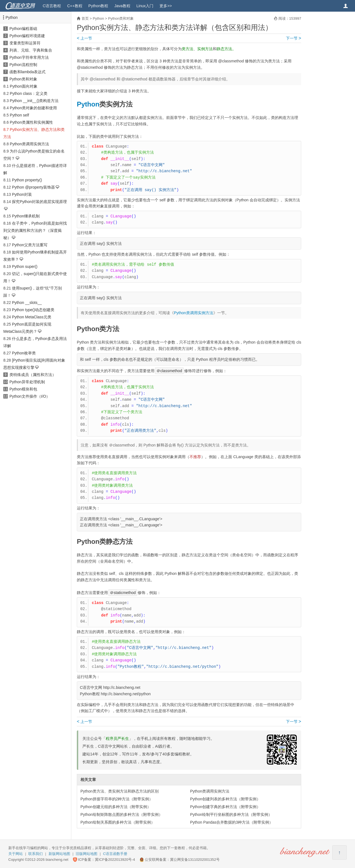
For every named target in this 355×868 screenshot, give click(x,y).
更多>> (166, 6)
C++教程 (75, 6)
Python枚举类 (24, 353)
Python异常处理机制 (27, 382)
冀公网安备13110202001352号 (195, 860)
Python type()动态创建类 (33, 310)
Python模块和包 (23, 389)
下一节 (294, 38)
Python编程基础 (23, 29)
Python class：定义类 (28, 93)
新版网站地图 (59, 854)
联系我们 (35, 854)
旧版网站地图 (87, 854)
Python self (19, 115)
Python (12, 17)
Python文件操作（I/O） (30, 396)
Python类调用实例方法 (29, 144)
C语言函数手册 (115, 854)
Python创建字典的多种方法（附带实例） (225, 807)
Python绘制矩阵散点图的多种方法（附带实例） (121, 814)
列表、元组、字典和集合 (31, 50)
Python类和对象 (23, 79)
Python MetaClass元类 (32, 317)
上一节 (84, 38)
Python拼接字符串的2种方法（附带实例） (117, 799)
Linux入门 (145, 6)
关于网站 (16, 854)
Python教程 (98, 6)
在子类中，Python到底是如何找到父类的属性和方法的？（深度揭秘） (35, 230)
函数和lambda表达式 (27, 72)
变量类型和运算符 (25, 43)
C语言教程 (52, 6)
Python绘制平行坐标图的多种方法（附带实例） (231, 814)
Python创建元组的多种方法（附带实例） (116, 807)
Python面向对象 (24, 86)
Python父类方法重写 (30, 245)
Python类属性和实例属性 (31, 122)
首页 (85, 18)
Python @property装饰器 (33, 187)
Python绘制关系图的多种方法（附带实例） (118, 822)
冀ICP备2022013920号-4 (115, 860)
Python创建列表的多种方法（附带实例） (225, 799)
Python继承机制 (26, 216)
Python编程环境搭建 (27, 36)
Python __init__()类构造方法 (34, 101)
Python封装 (22, 194)
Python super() (25, 267)
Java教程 (122, 6)
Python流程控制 (23, 65)
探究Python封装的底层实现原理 (39, 202)
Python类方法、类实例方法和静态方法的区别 (120, 791)
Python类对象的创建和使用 (33, 108)
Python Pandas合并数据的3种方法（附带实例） (231, 822)
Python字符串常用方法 (29, 57)
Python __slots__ (27, 303)
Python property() (27, 180)
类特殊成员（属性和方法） (33, 375)
